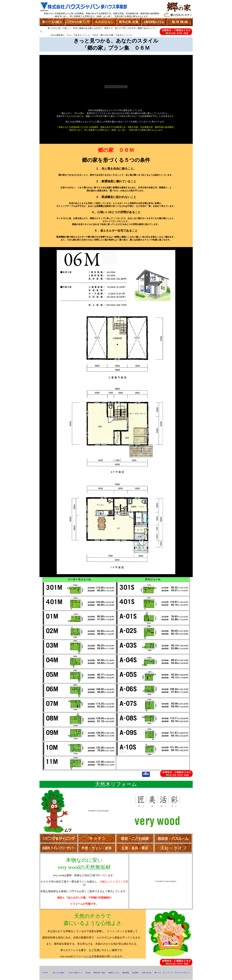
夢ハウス (158, 973)
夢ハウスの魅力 (59, 973)
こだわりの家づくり (75, 973)
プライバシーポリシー (182, 973)
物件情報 (126, 973)
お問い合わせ (147, 973)
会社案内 (135, 973)
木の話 (88, 973)
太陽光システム (114, 973)
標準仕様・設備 (99, 973)
